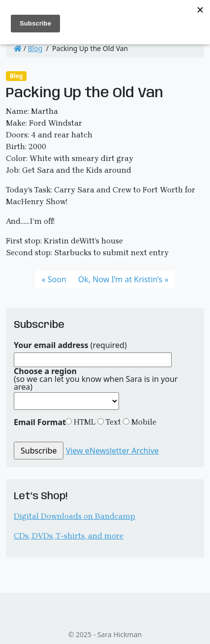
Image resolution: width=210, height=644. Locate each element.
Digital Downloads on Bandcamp (75, 516)
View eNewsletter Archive (112, 451)
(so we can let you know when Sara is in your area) (96, 379)
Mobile (143, 422)
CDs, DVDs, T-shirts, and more (69, 536)
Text (112, 422)
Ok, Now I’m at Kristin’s (120, 279)
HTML (84, 422)
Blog (35, 48)
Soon (57, 279)
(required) (70, 345)
